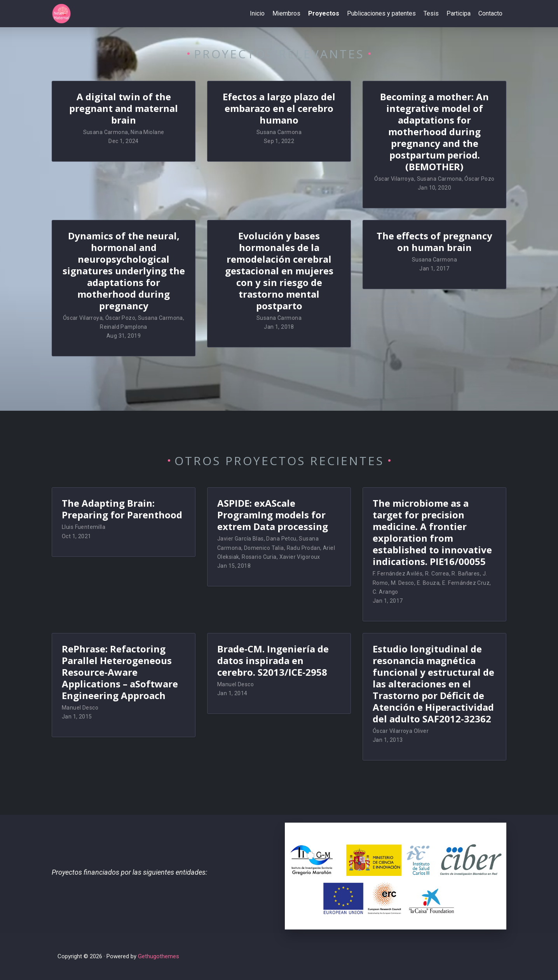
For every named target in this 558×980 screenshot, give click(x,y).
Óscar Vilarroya (394, 179)
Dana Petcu (281, 539)
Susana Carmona (106, 132)
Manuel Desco (80, 708)
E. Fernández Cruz (466, 583)
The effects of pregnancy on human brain (434, 242)
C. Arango (385, 592)
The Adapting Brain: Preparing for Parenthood (122, 509)
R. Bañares (466, 574)
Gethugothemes (159, 956)
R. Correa (437, 574)
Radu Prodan (304, 548)
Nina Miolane (147, 132)
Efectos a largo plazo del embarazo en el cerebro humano (279, 108)
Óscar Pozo (479, 179)
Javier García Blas (241, 539)
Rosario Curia (259, 557)
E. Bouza (428, 583)
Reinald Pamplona (124, 327)
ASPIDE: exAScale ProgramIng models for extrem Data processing (273, 515)
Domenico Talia (264, 548)
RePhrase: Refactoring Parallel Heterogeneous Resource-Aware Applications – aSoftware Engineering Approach (120, 672)
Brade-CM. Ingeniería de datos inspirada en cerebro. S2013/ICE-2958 (273, 660)
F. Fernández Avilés (398, 574)
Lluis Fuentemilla (84, 527)
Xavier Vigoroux (300, 557)
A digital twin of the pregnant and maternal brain (124, 108)
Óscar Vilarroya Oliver (401, 731)
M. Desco (403, 583)
